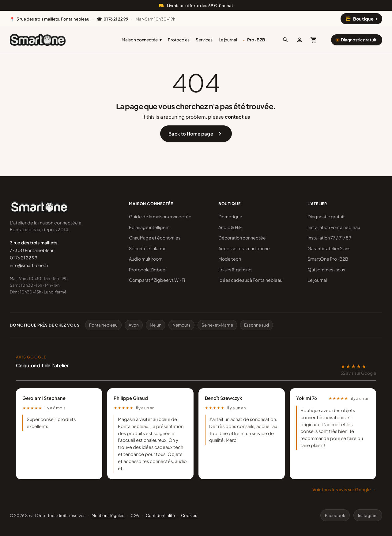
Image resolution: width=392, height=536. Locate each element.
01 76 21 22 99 (24, 258)
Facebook (335, 515)
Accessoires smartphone (244, 248)
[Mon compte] (300, 40)
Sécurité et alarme (148, 248)
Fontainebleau (103, 325)
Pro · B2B (256, 40)
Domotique (230, 216)
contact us (237, 117)
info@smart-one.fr (29, 265)
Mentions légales (108, 515)
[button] (285, 40)
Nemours (181, 325)
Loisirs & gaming (235, 270)
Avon (134, 325)
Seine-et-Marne (217, 325)
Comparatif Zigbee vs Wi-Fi (157, 280)
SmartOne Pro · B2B (328, 259)
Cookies (189, 515)
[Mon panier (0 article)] (314, 40)
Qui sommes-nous (326, 270)
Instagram (368, 515)
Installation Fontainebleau (334, 227)
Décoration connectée (242, 238)
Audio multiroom (146, 259)
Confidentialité (160, 515)
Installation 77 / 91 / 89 (329, 238)
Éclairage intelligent (149, 227)
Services (204, 40)
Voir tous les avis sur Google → (344, 489)
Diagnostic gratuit (359, 40)
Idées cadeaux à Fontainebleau (250, 280)
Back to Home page (196, 134)
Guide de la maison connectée (160, 216)
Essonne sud (256, 325)
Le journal (228, 40)
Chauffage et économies (155, 238)
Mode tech (230, 259)
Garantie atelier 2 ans (329, 248)
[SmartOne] (38, 40)
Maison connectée (142, 40)
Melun (156, 325)
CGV (135, 515)
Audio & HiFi (230, 227)
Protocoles (179, 40)
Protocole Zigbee (147, 270)
